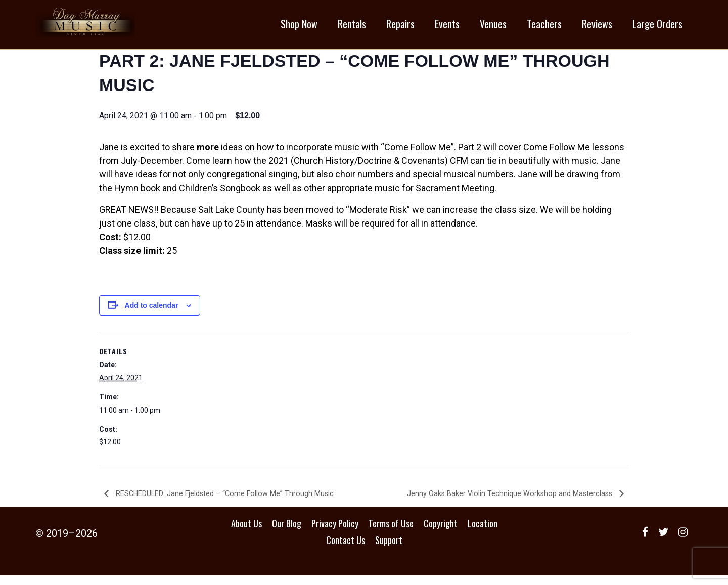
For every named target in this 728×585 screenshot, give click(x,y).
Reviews (597, 26)
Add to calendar (152, 314)
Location (483, 533)
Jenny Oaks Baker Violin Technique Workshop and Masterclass (502, 503)
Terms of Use (391, 533)
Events (447, 26)
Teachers (544, 26)
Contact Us (346, 550)
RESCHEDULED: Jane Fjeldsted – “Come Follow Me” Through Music (235, 503)
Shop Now (299, 26)
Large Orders (657, 26)
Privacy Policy (335, 533)
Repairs (400, 26)
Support (389, 550)
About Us (246, 533)
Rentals (352, 26)
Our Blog (287, 533)
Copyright (441, 533)
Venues (493, 26)
